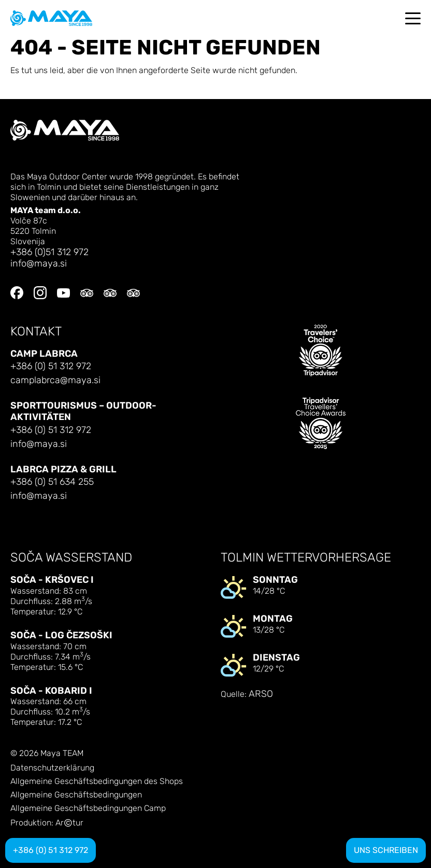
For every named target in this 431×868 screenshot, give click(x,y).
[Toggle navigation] (413, 18)
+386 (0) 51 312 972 (51, 366)
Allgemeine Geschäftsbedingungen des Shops (97, 781)
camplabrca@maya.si (55, 380)
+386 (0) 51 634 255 (52, 482)
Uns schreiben (386, 850)
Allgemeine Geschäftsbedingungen (76, 795)
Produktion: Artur (47, 823)
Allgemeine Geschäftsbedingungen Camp (88, 808)
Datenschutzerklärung (52, 768)
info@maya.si (39, 264)
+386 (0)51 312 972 (49, 252)
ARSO (261, 694)
